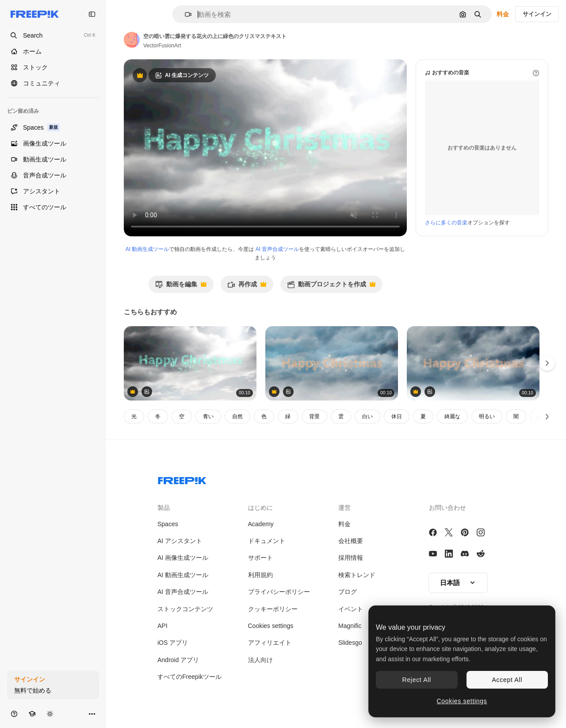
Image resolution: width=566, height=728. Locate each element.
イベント (351, 609)
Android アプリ (178, 660)
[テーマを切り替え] (50, 714)
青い (208, 416)
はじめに (260, 508)
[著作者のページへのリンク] (132, 40)
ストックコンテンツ (185, 609)
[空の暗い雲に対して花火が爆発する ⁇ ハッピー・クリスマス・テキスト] (473, 364)
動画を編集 (181, 287)
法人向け (260, 660)
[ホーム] (53, 51)
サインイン (537, 14)
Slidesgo (350, 643)
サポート (260, 558)
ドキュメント (267, 541)
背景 (314, 416)
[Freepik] (35, 14)
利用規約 (260, 575)
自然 (237, 416)
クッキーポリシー (273, 609)
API (163, 626)
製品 (164, 508)
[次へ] (547, 416)
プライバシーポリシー (279, 592)
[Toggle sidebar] (92, 14)
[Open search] (53, 35)
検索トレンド (357, 575)
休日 (397, 416)
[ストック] (53, 67)
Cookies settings (271, 626)
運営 (344, 508)
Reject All (417, 680)
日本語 (458, 583)
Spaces (168, 524)
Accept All (507, 680)
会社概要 (351, 541)
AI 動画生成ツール (147, 249)
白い (367, 416)
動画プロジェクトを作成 (331, 287)
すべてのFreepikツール (189, 677)
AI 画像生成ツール (183, 558)
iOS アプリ (173, 643)
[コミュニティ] (53, 83)
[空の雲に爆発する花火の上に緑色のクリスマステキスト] (332, 364)
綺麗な (452, 416)
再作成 (247, 287)
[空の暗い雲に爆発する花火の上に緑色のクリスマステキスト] (190, 364)
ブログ (348, 592)
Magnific (350, 626)
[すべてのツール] (53, 207)
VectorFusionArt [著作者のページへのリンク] (162, 46)
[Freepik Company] (182, 479)
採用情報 (351, 558)
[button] (185, 14)
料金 (503, 14)
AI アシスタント (180, 541)
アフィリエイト (270, 643)
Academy (261, 524)
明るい (487, 416)
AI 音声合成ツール (277, 249)
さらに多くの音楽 (446, 223)
